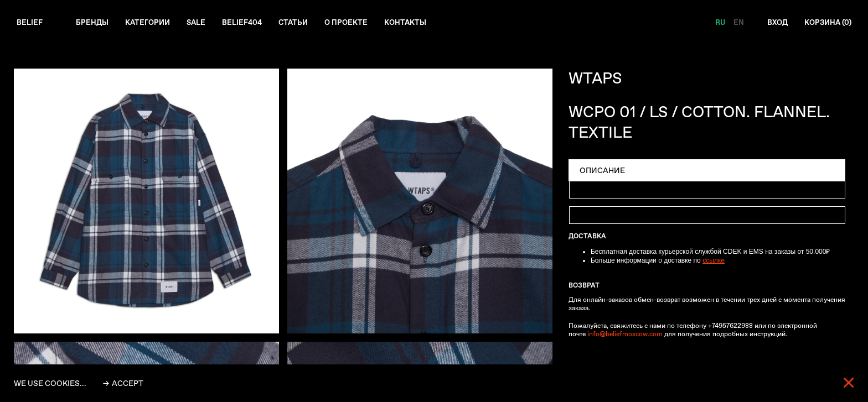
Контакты (418, 23)
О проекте (357, 23)
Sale (202, 23)
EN (734, 23)
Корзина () (826, 23)
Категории (151, 23)
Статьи (303, 23)
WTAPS (595, 79)
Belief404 (250, 23)
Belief (30, 23)
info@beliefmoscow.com (625, 335)
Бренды (94, 23)
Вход (773, 23)
